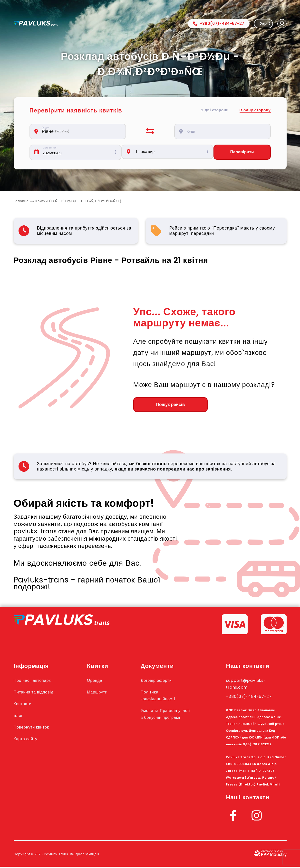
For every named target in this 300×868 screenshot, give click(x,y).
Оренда (101, 681)
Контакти (24, 705)
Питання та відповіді (38, 693)
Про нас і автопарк (36, 681)
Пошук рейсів (160, 406)
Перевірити (242, 152)
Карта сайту (28, 740)
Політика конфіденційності (166, 696)
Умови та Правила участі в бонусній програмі (167, 718)
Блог (19, 716)
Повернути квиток (35, 728)
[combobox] (80, 131)
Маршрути (104, 693)
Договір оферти (164, 681)
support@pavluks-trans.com (251, 685)
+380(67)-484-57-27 (219, 23)
